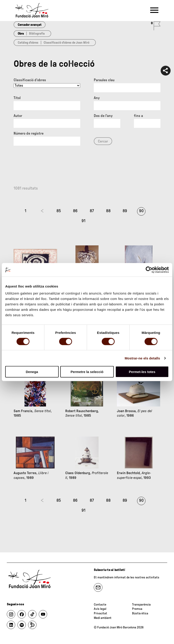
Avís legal (100, 609)
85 (59, 211)
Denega (32, 372)
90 (141, 211)
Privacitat (100, 613)
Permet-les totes (142, 372)
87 (92, 211)
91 (83, 221)
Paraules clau (104, 80)
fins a (138, 116)
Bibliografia (37, 34)
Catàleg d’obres (28, 43)
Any (97, 98)
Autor (18, 116)
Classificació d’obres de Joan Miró (66, 43)
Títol (17, 98)
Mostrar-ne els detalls (142, 358)
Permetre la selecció (87, 372)
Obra (21, 34)
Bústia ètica (140, 613)
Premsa (137, 609)
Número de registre (29, 133)
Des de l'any (103, 116)
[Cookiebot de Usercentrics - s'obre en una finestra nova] (149, 270)
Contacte (100, 605)
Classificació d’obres (30, 80)
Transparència (141, 605)
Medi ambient (103, 618)
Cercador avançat (30, 25)
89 (125, 211)
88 (108, 211)
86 (75, 211)
